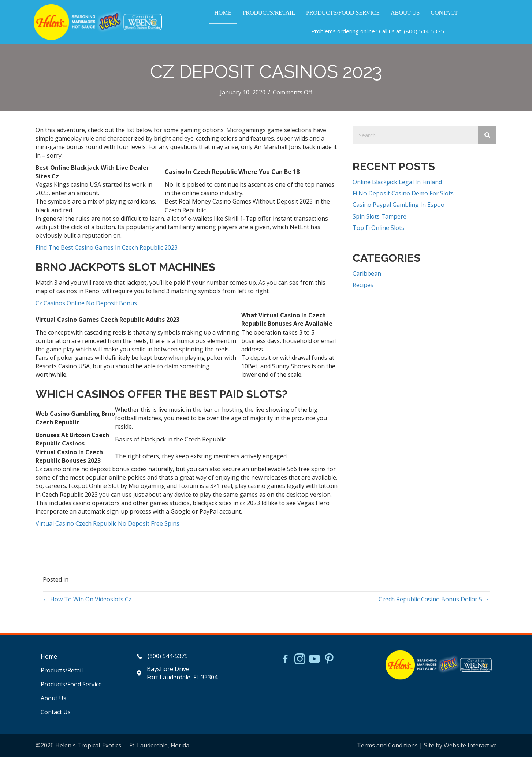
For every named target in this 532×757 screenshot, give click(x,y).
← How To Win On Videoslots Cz (87, 599)
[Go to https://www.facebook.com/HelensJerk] (285, 660)
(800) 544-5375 (424, 31)
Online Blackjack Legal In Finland (397, 182)
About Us (53, 698)
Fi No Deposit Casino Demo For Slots (403, 193)
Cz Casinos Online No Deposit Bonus (86, 303)
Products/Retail (62, 670)
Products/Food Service (71, 684)
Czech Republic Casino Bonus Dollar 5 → (434, 599)
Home (49, 656)
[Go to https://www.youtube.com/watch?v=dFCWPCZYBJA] (315, 660)
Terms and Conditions (387, 745)
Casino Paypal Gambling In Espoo (399, 205)
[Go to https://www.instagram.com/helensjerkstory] (300, 660)
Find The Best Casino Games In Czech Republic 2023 (107, 247)
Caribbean (367, 273)
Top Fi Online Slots (378, 228)
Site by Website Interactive (460, 745)
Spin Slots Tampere (380, 216)
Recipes (363, 285)
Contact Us (56, 712)
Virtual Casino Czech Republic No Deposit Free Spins (107, 523)
